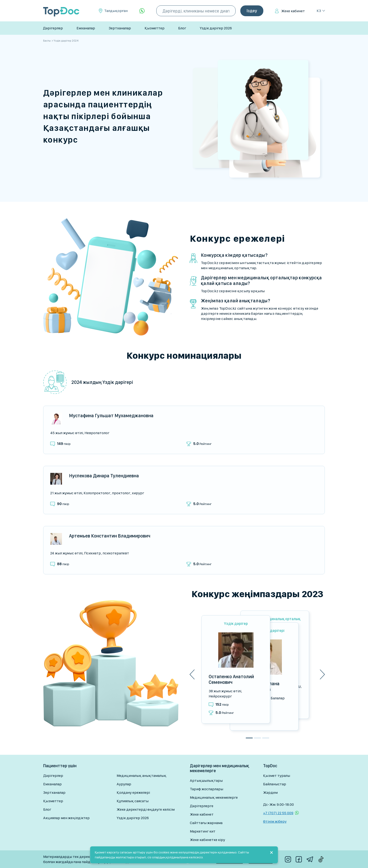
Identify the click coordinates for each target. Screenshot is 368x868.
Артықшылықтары (206, 780)
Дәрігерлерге (202, 806)
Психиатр (92, 553)
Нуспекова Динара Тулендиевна (104, 476)
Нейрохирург (220, 696)
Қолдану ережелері (133, 792)
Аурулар (124, 784)
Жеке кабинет (293, 11)
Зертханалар (120, 28)
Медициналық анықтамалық (142, 776)
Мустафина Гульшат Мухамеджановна (111, 416)
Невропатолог (97, 433)
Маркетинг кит (203, 831)
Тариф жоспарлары (207, 789)
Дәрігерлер (53, 28)
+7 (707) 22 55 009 (278, 813)
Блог (182, 28)
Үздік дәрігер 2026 (216, 28)
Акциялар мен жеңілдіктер (66, 818)
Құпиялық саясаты (133, 801)
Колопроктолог (97, 493)
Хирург (138, 493)
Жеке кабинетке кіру (207, 840)
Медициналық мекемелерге (214, 797)
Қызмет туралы (277, 776)
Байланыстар (275, 784)
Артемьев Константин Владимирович (110, 536)
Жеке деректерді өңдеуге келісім (146, 809)
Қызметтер (155, 28)
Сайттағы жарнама (206, 823)
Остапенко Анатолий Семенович (231, 679)
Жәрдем (270, 792)
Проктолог (121, 493)
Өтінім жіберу (275, 821)
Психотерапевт (116, 553)
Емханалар (86, 28)
